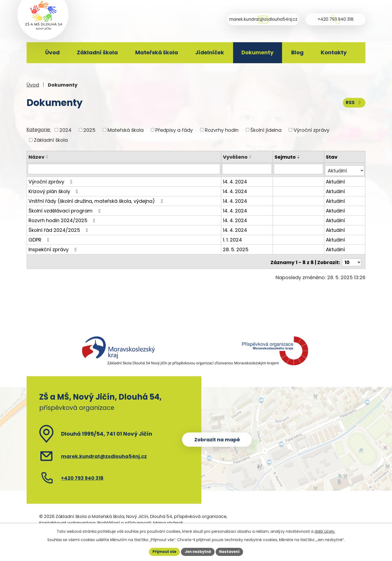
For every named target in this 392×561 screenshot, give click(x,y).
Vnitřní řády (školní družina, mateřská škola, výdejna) (97, 199)
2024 (65, 130)
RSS (354, 102)
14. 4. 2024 (236, 180)
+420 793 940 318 (82, 474)
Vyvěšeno (236, 157)
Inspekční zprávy (54, 248)
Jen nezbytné (198, 551)
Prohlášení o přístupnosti (124, 519)
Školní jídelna (266, 130)
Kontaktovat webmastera (67, 519)
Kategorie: (39, 129)
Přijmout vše (163, 551)
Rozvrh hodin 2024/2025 (63, 219)
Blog (297, 52)
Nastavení (231, 551)
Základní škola (97, 52)
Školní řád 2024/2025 (59, 228)
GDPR (40, 238)
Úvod (52, 52)
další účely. (325, 531)
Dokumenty (258, 52)
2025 (89, 130)
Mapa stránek (168, 519)
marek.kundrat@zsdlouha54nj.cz (104, 452)
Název (36, 157)
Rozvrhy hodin (222, 130)
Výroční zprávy (311, 130)
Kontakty (334, 52)
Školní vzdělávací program (65, 209)
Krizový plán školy (54, 189)
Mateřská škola (157, 52)
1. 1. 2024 (233, 238)
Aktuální (336, 180)
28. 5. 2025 (236, 248)
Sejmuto (285, 157)
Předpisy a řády (174, 130)
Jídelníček (210, 52)
